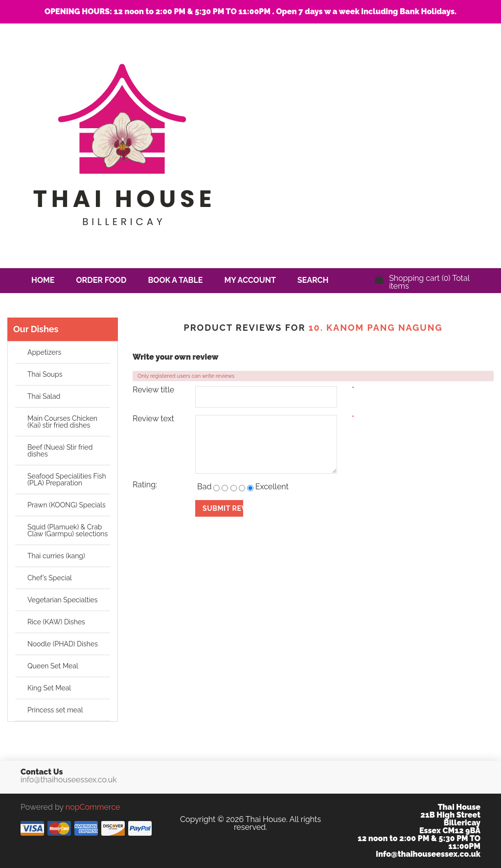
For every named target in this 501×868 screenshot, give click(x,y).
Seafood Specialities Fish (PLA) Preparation (67, 480)
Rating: (145, 485)
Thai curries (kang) (56, 556)
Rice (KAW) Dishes (56, 622)
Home (43, 280)
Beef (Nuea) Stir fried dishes (60, 451)
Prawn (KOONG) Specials (67, 505)
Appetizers (44, 352)
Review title (153, 390)
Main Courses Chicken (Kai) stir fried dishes (62, 422)
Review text (153, 419)
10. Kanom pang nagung (376, 328)
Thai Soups (45, 374)
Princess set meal (55, 710)
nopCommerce (93, 807)
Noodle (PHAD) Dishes (63, 644)
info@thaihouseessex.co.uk (69, 780)
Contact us (56, 305)
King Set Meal (49, 688)
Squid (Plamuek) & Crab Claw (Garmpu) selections (68, 530)
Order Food (101, 280)
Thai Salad (44, 396)
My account (250, 280)
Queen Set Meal (53, 666)
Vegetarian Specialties (63, 600)
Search (313, 280)
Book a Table (175, 280)
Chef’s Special (50, 578)
